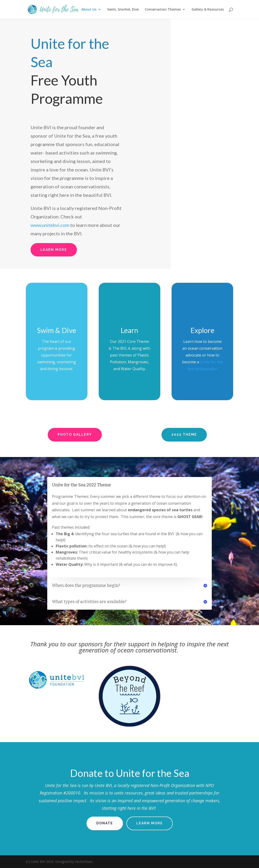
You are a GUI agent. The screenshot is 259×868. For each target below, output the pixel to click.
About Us (89, 10)
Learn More (54, 250)
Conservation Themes (163, 10)
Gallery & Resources (208, 10)
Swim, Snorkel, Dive (123, 10)
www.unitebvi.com (50, 225)
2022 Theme (184, 434)
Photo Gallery (75, 434)
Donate (105, 823)
